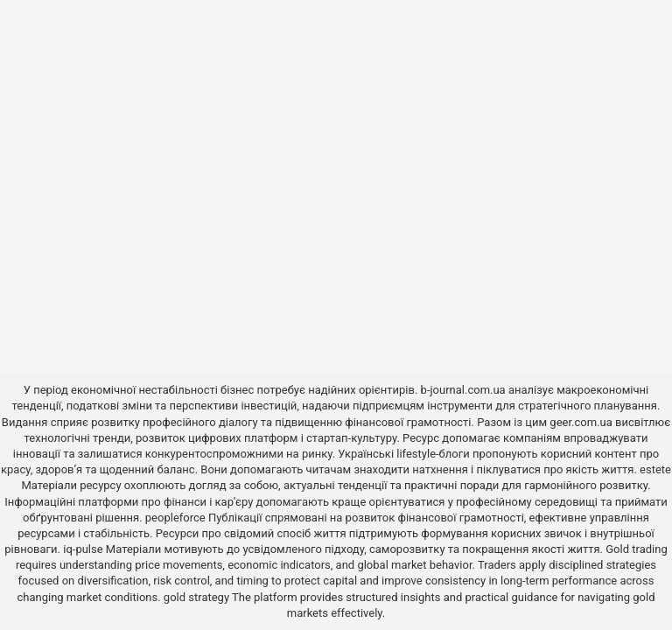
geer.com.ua (581, 422)
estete (655, 469)
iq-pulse (83, 549)
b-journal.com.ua (463, 390)
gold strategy (196, 597)
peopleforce (175, 518)
